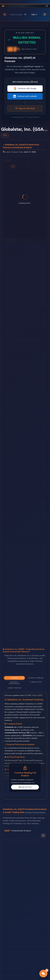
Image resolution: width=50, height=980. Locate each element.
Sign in (34, 14)
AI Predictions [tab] (36, 682)
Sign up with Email (25, 109)
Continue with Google (25, 88)
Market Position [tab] (14, 688)
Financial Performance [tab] (14, 683)
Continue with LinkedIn (25, 96)
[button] (43, 974)
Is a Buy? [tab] (14, 678)
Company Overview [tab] (36, 678)
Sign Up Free (25, 787)
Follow (5, 135)
